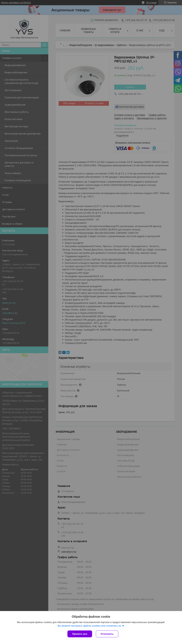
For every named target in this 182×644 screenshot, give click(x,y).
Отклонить (107, 634)
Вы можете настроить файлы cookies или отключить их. (90, 626)
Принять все (80, 634)
